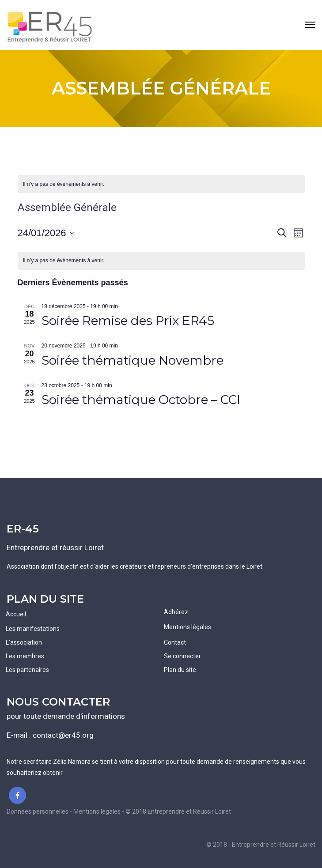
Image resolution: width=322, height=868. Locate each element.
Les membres (25, 656)
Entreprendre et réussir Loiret (55, 547)
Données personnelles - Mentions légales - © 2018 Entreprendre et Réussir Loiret (119, 811)
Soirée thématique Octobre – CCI (141, 400)
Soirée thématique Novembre (133, 360)
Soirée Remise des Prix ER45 (128, 321)
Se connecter (182, 656)
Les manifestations (33, 629)
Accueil (16, 614)
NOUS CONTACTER (58, 702)
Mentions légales (188, 627)
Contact (175, 642)
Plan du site (180, 670)
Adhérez (176, 612)
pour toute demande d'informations (66, 716)
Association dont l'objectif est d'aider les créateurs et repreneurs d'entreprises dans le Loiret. (135, 566)
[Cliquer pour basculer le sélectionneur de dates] (46, 233)
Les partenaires (27, 670)
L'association (24, 642)
